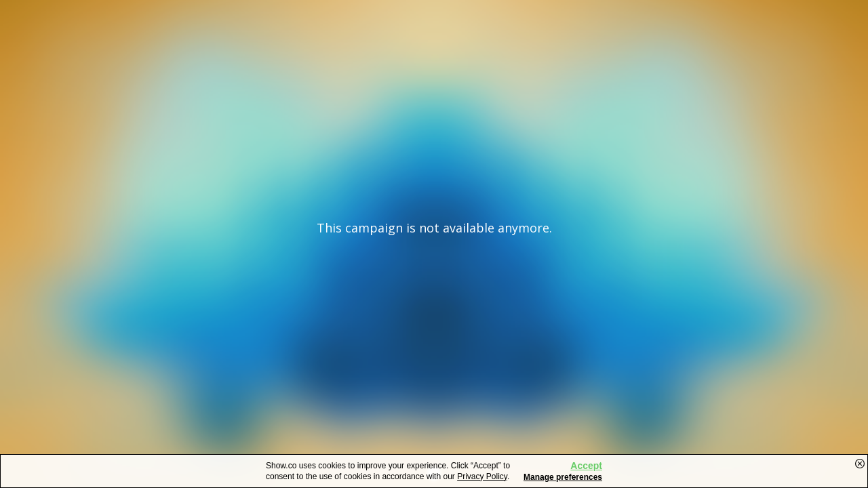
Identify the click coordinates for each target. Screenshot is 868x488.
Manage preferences (563, 477)
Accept (586, 466)
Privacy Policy (482, 476)
